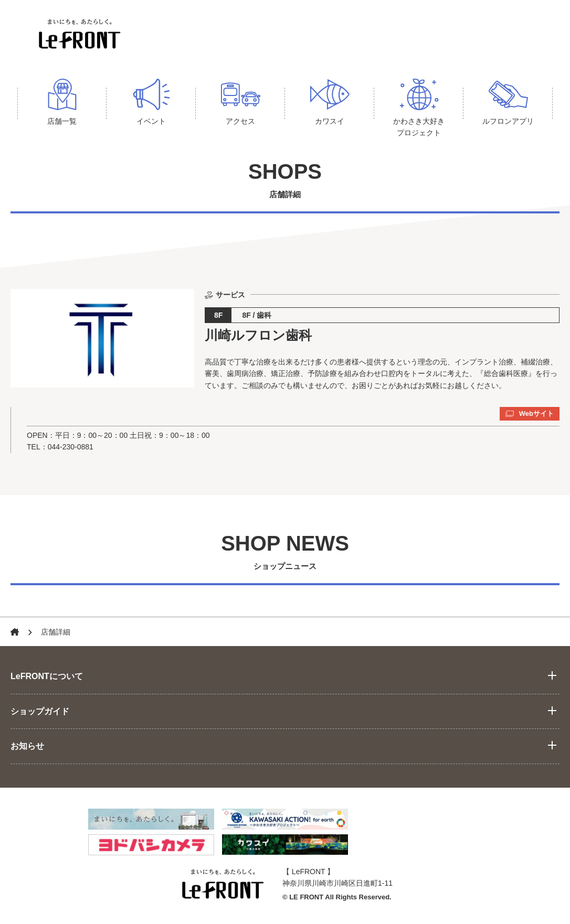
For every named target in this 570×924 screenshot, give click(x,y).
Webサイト (530, 414)
